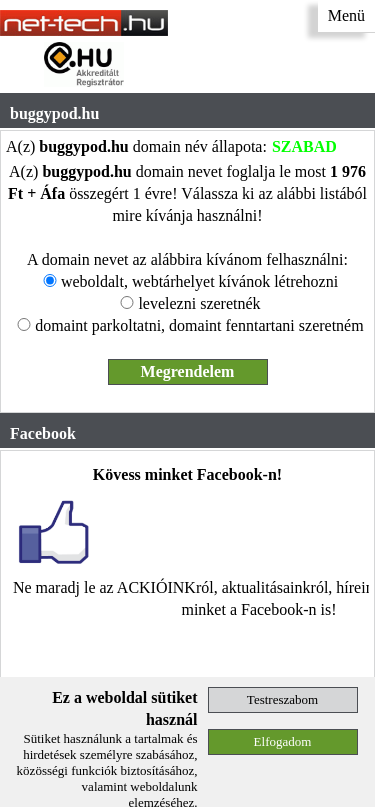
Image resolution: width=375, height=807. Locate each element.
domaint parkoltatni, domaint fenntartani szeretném (199, 325)
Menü (346, 15)
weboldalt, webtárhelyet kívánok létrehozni (199, 281)
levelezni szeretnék (199, 303)
